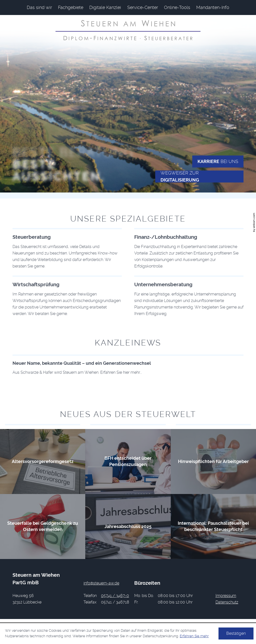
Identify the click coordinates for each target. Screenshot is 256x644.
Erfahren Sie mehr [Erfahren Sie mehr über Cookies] (194, 636)
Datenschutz (227, 602)
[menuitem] (39, 7)
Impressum (226, 596)
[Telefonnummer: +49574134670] (115, 596)
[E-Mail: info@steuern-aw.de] (101, 583)
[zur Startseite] (128, 30)
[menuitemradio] (177, 7)
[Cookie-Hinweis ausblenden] (236, 633)
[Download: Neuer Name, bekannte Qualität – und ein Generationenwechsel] (128, 365)
